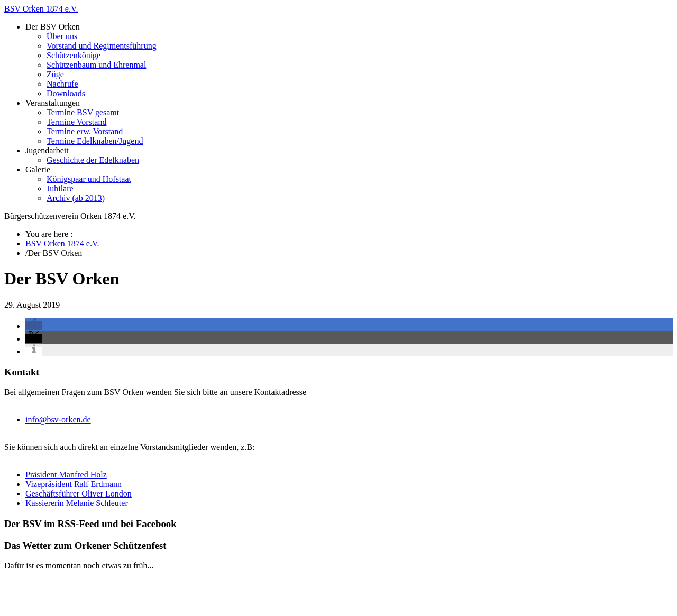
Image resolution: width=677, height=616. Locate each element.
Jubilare (60, 189)
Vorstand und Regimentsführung (102, 46)
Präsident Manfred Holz (66, 475)
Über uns (62, 36)
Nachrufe (62, 84)
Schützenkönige (74, 55)
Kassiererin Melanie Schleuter (77, 503)
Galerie (38, 169)
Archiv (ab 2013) (76, 198)
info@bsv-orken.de (58, 420)
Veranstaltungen (53, 103)
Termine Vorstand (76, 122)
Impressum (44, 593)
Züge (55, 74)
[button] (34, 326)
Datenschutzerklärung (62, 603)
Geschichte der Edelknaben (93, 160)
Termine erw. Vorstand (85, 131)
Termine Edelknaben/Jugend (95, 141)
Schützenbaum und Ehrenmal (96, 65)
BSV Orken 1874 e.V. (41, 9)
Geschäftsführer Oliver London (79, 494)
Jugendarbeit (47, 150)
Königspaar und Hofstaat (89, 179)
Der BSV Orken (53, 27)
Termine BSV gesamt (83, 112)
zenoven (236, 575)
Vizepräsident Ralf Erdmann (74, 484)
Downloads (66, 93)
